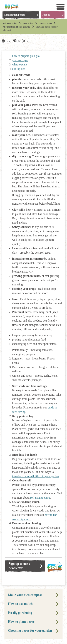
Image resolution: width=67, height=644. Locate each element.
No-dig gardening (20, 613)
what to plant (20, 64)
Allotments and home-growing (17, 27)
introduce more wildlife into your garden (35, 476)
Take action (28, 23)
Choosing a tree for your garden (30, 631)
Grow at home (45, 23)
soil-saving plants (40, 498)
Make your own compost (25, 595)
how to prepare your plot (26, 56)
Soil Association (10, 23)
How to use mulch (20, 604)
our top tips (19, 69)
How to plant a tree (21, 622)
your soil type (20, 60)
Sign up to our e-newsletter (20, 566)
